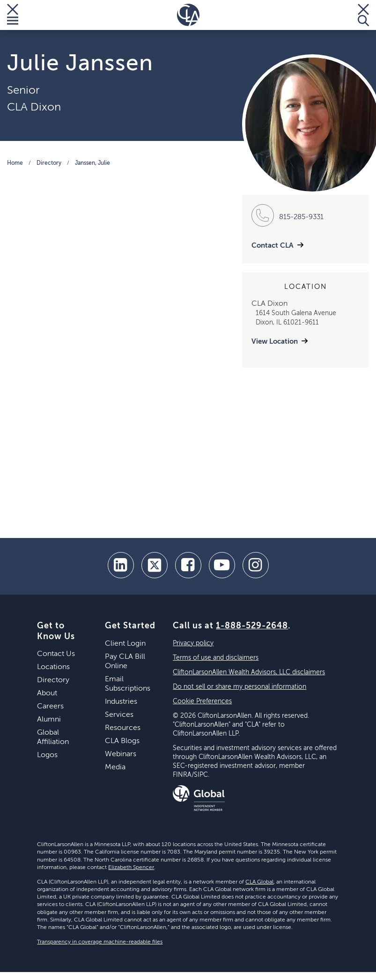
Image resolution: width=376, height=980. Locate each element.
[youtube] (222, 565)
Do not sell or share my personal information (240, 687)
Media (115, 767)
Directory (49, 163)
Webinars (121, 754)
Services (119, 715)
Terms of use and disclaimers (216, 658)
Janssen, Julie (92, 163)
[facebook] (188, 565)
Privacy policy (193, 643)
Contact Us (56, 654)
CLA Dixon (34, 107)
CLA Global (259, 882)
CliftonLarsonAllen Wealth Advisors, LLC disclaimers (249, 672)
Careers (50, 707)
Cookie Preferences (202, 701)
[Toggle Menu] (13, 15)
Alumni (49, 720)
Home (15, 163)
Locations (53, 667)
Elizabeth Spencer (131, 868)
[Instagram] (256, 565)
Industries (121, 702)
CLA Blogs (122, 741)
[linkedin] (121, 565)
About (47, 693)
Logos (47, 755)
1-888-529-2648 (252, 626)
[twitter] (155, 565)
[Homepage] (188, 15)
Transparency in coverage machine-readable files (100, 942)
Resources (123, 728)
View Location (275, 342)
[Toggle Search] (363, 15)
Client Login (125, 644)
